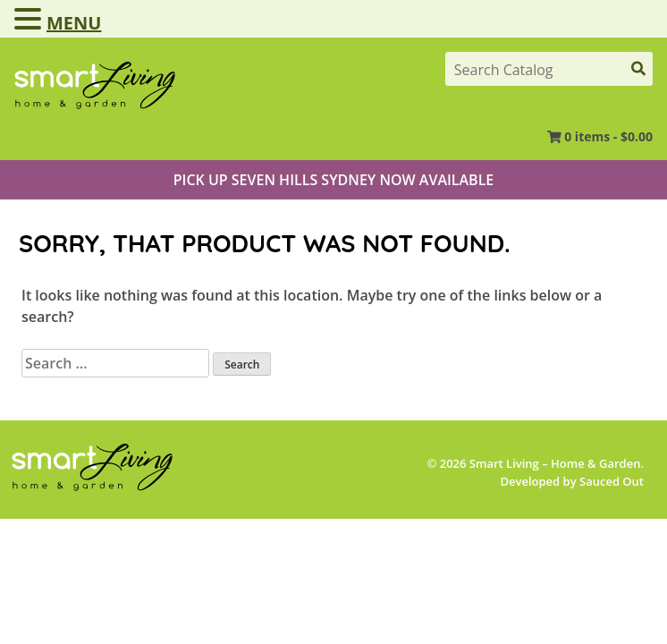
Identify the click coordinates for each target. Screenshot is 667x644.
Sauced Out (612, 481)
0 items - (608, 136)
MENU (74, 23)
